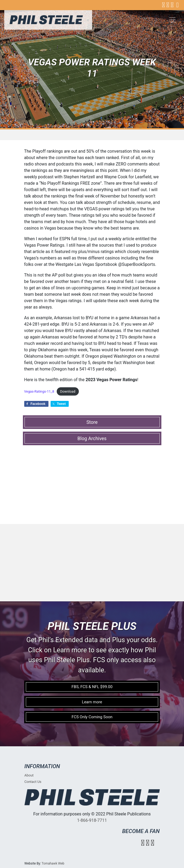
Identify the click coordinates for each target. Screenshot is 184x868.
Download (68, 391)
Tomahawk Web (53, 863)
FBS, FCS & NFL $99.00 (92, 687)
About (29, 775)
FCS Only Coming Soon (92, 717)
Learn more (92, 702)
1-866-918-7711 (92, 820)
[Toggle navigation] (172, 20)
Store (92, 422)
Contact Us (33, 782)
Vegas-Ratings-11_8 (39, 391)
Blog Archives (92, 438)
